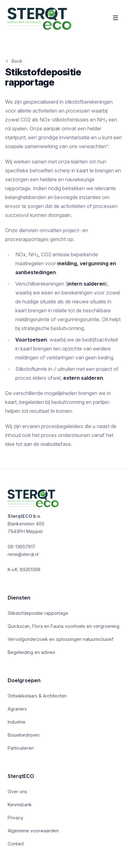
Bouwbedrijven (24, 735)
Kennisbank (20, 805)
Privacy (15, 818)
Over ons (17, 792)
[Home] (40, 19)
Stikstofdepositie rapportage (38, 613)
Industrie (17, 722)
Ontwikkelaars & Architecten (37, 696)
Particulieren (21, 748)
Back (14, 61)
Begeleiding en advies (31, 652)
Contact (16, 844)
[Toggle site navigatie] (116, 18)
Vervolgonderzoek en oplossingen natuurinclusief (60, 639)
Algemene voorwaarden (33, 831)
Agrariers (17, 709)
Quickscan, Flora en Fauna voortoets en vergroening (63, 626)
